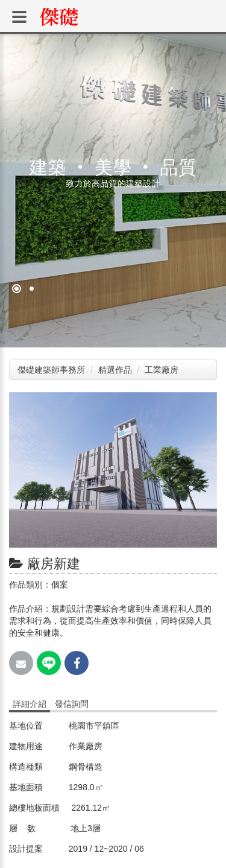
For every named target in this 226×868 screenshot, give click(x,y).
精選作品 (116, 370)
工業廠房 (163, 370)
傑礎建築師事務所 (51, 370)
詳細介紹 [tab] (30, 704)
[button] (206, 403)
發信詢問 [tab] (72, 704)
